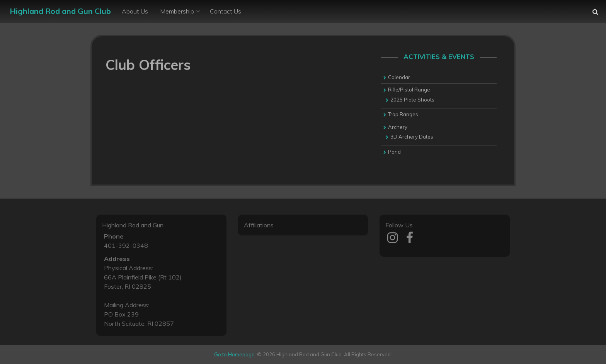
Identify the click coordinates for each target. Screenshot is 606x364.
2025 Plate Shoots (412, 100)
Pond (394, 152)
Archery (398, 127)
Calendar (399, 77)
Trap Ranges (403, 114)
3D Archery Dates (412, 137)
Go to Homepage (234, 354)
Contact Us (226, 11)
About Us (135, 11)
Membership (177, 11)
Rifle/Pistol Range (409, 90)
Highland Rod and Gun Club (60, 11)
